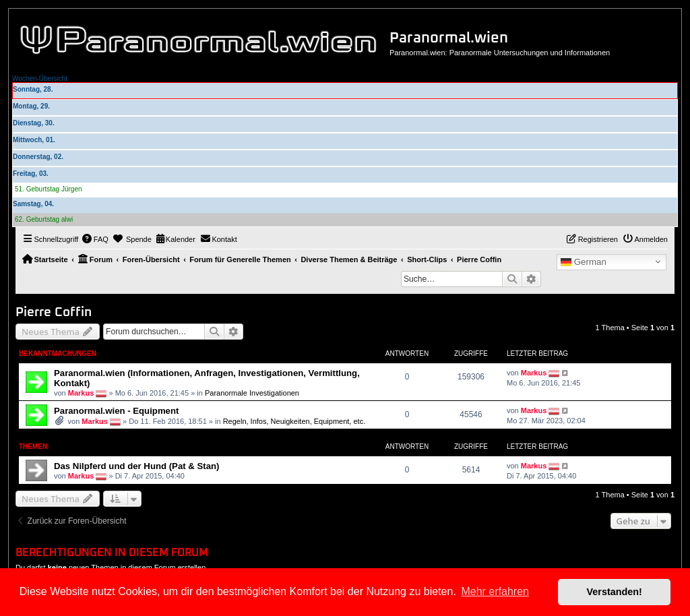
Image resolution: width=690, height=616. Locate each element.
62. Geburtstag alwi (44, 219)
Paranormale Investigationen (252, 393)
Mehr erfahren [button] (495, 591)
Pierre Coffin (54, 312)
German (584, 262)
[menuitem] (95, 239)
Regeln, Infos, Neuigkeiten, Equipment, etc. (294, 421)
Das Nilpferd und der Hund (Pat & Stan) (136, 466)
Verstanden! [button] (615, 592)
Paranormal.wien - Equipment (116, 411)
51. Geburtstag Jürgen (49, 189)
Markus (81, 393)
